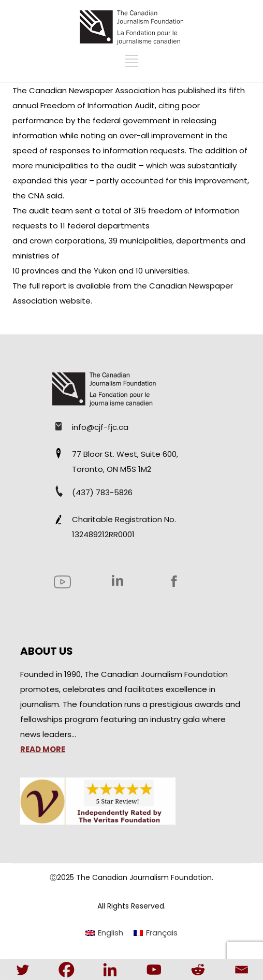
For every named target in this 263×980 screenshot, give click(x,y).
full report (48, 286)
